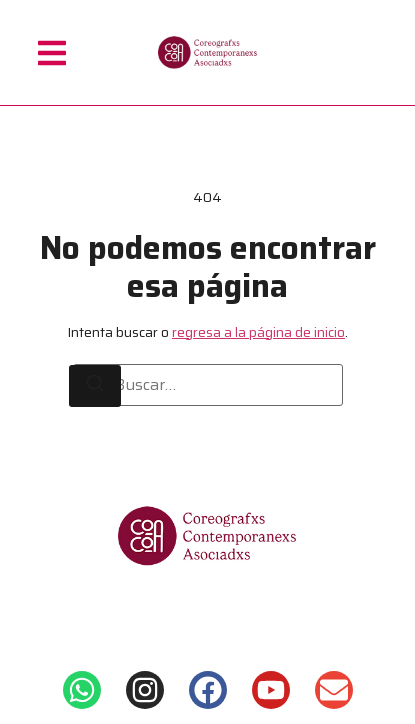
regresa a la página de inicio (258, 332)
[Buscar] (95, 386)
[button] (52, 52)
